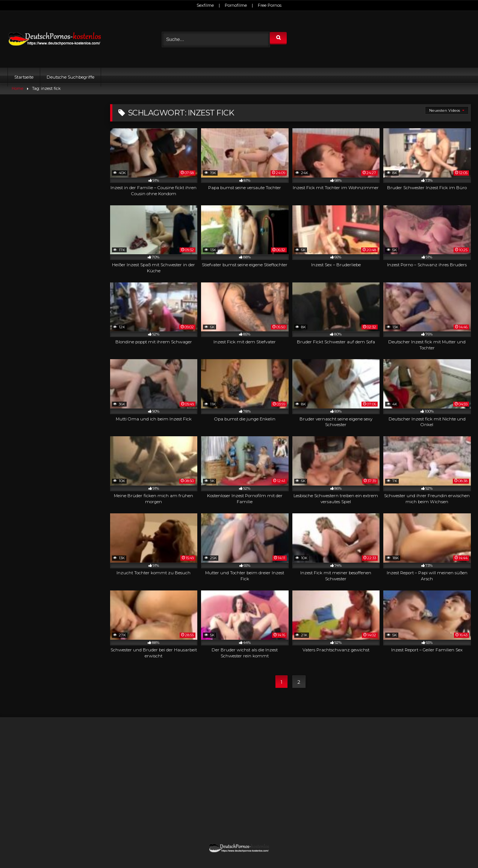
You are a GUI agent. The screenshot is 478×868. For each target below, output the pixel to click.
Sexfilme (205, 5)
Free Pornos (270, 5)
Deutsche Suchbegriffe (70, 77)
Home (17, 89)
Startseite (24, 77)
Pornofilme (236, 5)
